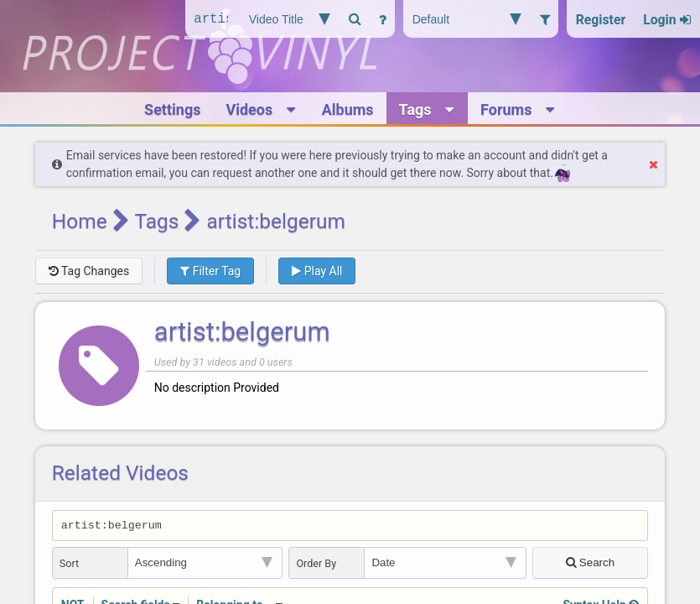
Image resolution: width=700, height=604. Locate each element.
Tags (156, 221)
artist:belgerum (242, 332)
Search (590, 565)
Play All (317, 271)
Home (80, 221)
